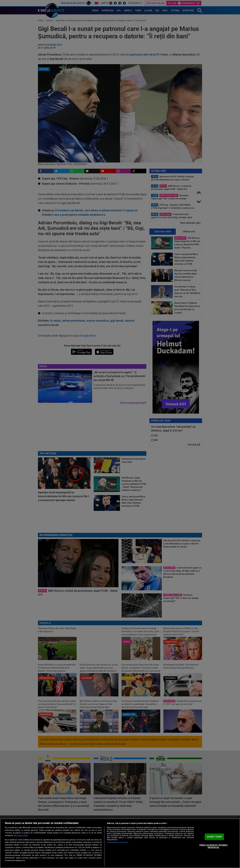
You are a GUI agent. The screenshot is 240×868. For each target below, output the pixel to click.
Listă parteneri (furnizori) (118, 842)
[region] (120, 843)
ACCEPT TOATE (214, 837)
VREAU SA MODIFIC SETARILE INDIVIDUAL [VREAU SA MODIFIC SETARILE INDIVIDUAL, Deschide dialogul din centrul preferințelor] (213, 846)
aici (88, 850)
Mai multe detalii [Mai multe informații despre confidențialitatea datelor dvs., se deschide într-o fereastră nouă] (21, 835)
